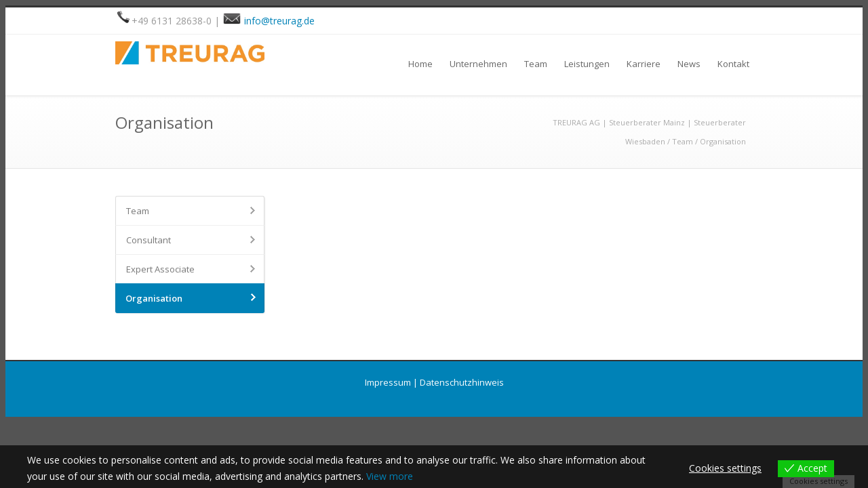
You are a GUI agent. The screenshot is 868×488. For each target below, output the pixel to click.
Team (536, 64)
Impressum (388, 382)
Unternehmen (478, 64)
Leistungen (587, 64)
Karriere (644, 64)
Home (420, 64)
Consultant (149, 240)
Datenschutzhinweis (462, 382)
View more (390, 476)
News (689, 64)
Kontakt (733, 64)
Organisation (154, 298)
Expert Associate (160, 269)
